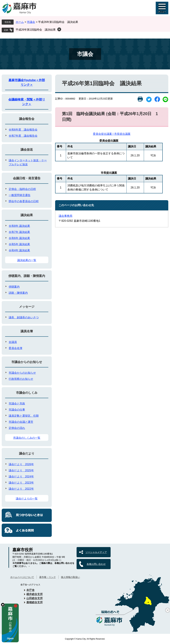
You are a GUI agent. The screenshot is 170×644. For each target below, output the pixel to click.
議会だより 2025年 (21, 470)
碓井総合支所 (35, 594)
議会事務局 (66, 216)
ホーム (20, 22)
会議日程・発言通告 (27, 178)
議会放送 (27, 150)
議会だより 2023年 (21, 483)
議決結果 (27, 215)
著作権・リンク (47, 577)
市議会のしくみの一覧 (27, 438)
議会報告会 (27, 119)
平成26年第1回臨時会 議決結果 (36, 30)
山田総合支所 (35, 598)
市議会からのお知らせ (27, 362)
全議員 (13, 342)
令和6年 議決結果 (19, 238)
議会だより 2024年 (21, 477)
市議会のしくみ (27, 393)
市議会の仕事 (17, 410)
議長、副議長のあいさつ (24, 317)
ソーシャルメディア (96, 552)
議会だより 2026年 (21, 464)
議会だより (27, 453)
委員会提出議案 (102, 134)
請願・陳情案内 (18, 293)
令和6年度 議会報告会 (23, 130)
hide (3, 605)
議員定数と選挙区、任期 (24, 416)
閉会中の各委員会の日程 (24, 201)
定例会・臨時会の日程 (22, 189)
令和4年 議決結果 (19, 250)
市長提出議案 (122, 134)
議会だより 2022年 (21, 489)
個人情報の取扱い (70, 577)
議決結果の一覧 (27, 260)
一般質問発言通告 (20, 195)
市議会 (31, 22)
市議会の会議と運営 (21, 422)
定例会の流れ (17, 428)
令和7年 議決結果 (19, 232)
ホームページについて (22, 577)
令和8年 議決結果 (19, 226)
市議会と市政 (17, 403)
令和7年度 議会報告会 (23, 136)
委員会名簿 (15, 348)
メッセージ (27, 307)
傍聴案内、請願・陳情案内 (27, 276)
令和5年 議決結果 (19, 244)
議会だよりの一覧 (27, 499)
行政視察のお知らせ (21, 379)
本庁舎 (30, 590)
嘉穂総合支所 (35, 602)
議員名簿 (27, 331)
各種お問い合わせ (96, 564)
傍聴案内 (14, 287)
